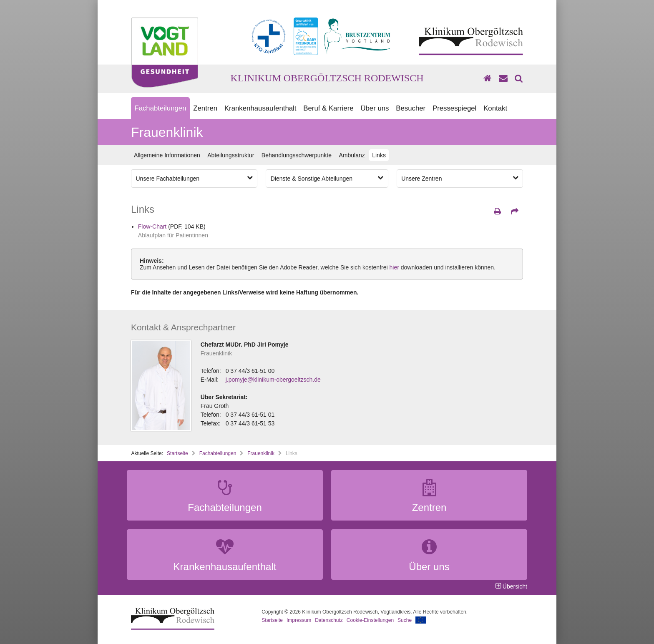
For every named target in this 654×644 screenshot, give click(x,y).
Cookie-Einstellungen (370, 620)
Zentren (205, 108)
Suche (405, 620)
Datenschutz (329, 620)
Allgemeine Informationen (167, 155)
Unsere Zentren (460, 178)
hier (394, 267)
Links (379, 155)
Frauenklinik (261, 453)
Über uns (375, 108)
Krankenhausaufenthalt (260, 108)
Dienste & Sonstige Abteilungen (327, 178)
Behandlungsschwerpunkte (297, 155)
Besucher (411, 108)
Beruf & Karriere (328, 108)
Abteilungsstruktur (231, 155)
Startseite (177, 453)
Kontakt (495, 108)
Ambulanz (352, 155)
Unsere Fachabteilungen (194, 178)
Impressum (299, 620)
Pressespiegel (454, 108)
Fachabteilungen (160, 108)
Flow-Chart (152, 226)
